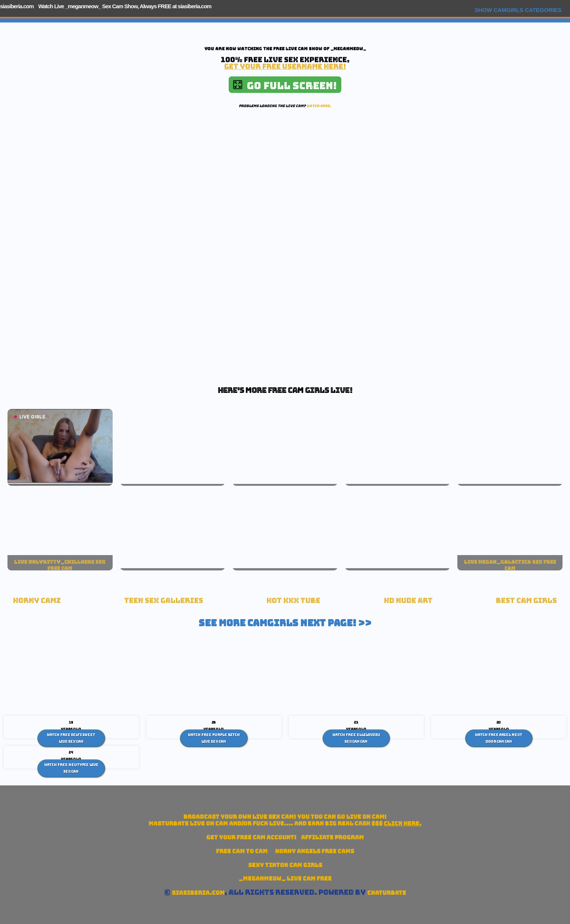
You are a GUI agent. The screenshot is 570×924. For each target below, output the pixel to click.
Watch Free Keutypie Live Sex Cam (71, 768)
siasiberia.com (17, 6)
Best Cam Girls (526, 601)
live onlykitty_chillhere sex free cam (60, 565)
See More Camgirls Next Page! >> (285, 623)
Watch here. (319, 106)
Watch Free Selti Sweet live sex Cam (71, 738)
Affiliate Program (332, 837)
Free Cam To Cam (242, 851)
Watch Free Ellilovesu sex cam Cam (356, 738)
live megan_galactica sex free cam (510, 565)
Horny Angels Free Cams (315, 851)
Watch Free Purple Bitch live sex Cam (214, 738)
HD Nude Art (408, 601)
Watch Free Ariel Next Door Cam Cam (499, 738)
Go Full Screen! (285, 86)
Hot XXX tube (293, 601)
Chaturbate (387, 893)
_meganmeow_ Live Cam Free (285, 878)
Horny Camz (37, 601)
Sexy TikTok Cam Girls (285, 865)
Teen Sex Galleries (164, 601)
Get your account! (251, 837)
